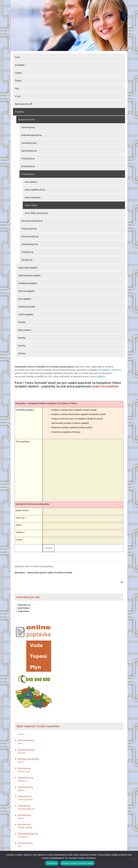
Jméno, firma (22, 510)
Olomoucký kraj (29, 229)
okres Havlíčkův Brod (35, 190)
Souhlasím (52, 863)
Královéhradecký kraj (31, 135)
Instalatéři (20, 65)
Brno (20, 743)
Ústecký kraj (27, 252)
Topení (18, 73)
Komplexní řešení (27, 120)
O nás (18, 96)
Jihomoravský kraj (30, 236)
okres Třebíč (31, 205)
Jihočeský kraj (28, 166)
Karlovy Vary (24, 771)
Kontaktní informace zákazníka (32, 503)
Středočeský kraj (30, 244)
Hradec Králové (25, 827)
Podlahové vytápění (28, 283)
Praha (21, 733)
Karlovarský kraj (29, 151)
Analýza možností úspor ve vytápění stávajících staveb (77, 418)
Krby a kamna (25, 330)
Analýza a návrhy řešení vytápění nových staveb (74, 409)
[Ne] (134, 859)
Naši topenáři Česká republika (38, 725)
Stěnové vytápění (26, 291)
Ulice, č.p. (20, 517)
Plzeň (21, 761)
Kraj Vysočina (28, 174)
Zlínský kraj (27, 260)
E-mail (19, 539)
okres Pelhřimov (33, 197)
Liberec (21, 789)
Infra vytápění (25, 299)
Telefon (20, 532)
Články (18, 81)
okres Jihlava (31, 182)
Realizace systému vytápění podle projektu (72, 427)
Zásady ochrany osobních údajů (77, 863)
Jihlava (21, 818)
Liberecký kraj (28, 127)
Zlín (20, 846)
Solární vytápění (26, 314)
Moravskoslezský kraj (32, 221)
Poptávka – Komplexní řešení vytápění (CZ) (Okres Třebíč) (46, 403)
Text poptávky (22, 441)
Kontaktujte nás (28, 596)
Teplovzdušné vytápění (29, 275)
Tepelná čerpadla (27, 307)
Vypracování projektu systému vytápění (70, 422)
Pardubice (23, 836)
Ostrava (22, 752)
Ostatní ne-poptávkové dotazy (66, 431)
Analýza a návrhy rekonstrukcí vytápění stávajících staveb (79, 414)
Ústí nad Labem (25, 799)
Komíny (22, 346)
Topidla (22, 322)
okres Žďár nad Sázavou (36, 213)
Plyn (17, 88)
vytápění (101, 376)
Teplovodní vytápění (28, 268)
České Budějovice (26, 808)
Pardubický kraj (29, 143)
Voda (17, 57)
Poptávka (19, 112)
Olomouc (22, 780)
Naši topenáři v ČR (24, 104)
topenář (115, 370)
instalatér (105, 370)
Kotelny (22, 338)
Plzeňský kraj (28, 158)
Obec (18, 524)
